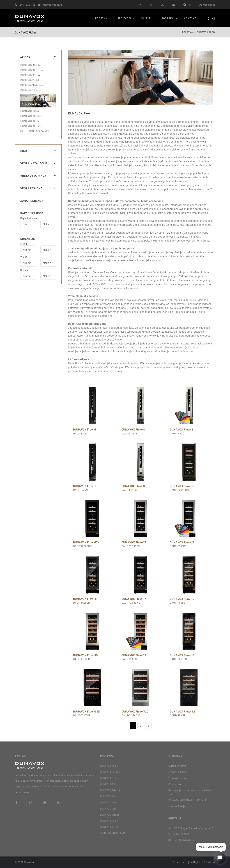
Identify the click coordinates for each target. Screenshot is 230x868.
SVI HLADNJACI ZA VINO (35, 131)
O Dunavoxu (175, 784)
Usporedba (207, 5)
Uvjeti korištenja (177, 766)
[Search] (214, 18)
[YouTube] (162, 5)
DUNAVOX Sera (30, 111)
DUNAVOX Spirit (30, 80)
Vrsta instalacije (38, 163)
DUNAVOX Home (30, 121)
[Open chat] (220, 858)
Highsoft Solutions (204, 862)
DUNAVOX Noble (30, 65)
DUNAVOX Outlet (31, 126)
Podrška (170, 18)
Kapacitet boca (32, 213)
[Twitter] (151, 5)
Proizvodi (126, 18)
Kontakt (190, 18)
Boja (38, 151)
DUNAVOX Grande (31, 116)
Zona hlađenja (32, 201)
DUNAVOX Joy (29, 90)
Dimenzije (27, 239)
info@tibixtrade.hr (52, 5)
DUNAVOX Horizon (32, 70)
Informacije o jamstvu (180, 806)
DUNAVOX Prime (30, 75)
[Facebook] (140, 5)
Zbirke (38, 56)
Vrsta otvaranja (38, 176)
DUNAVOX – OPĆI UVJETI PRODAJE (188, 800)
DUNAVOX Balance (32, 85)
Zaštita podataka (178, 772)
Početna (103, 18)
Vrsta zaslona (38, 188)
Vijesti (148, 18)
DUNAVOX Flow (206, 32)
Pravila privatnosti (178, 778)
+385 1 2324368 (27, 5)
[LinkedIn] (174, 5)
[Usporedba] (207, 18)
